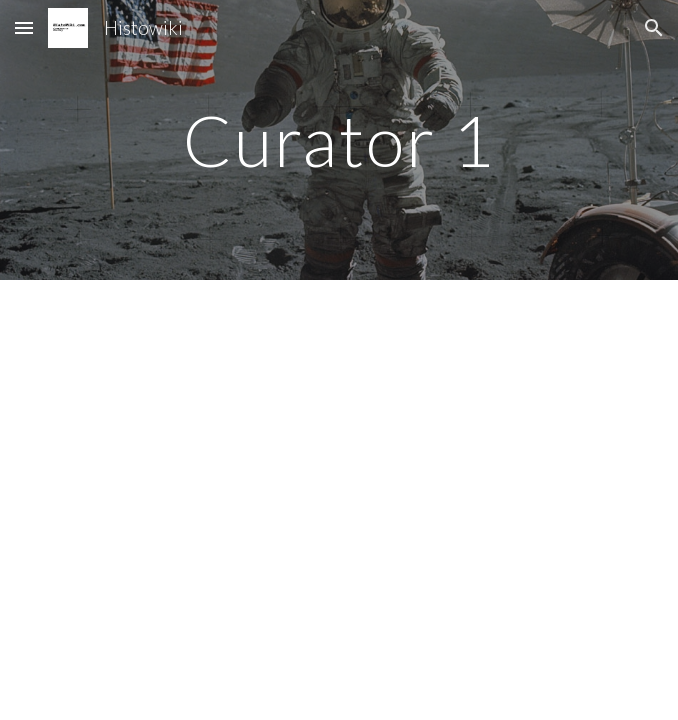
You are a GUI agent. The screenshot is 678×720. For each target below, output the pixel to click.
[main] (338, 140)
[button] (24, 27)
